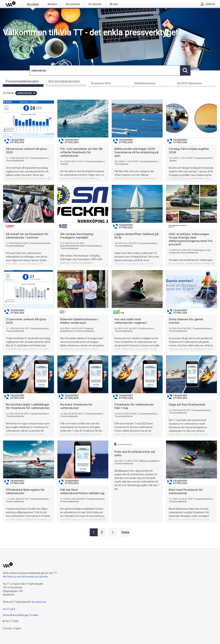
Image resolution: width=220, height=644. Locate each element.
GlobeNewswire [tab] (145, 84)
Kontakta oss (39, 602)
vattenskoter (26, 93)
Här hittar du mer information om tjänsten (25, 577)
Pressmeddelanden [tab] (22, 81)
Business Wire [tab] (101, 84)
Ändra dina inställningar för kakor (21, 615)
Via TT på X (9, 609)
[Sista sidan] (125, 532)
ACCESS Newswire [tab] (190, 84)
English (17, 628)
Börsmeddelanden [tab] (64, 81)
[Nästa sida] (113, 532)
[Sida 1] (94, 532)
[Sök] (105, 70)
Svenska (7, 628)
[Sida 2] (102, 532)
